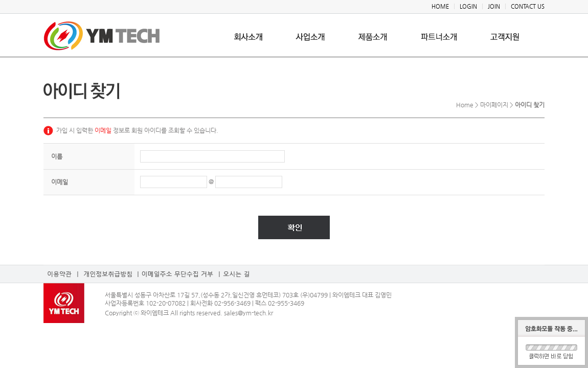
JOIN (494, 6)
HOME (440, 6)
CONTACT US (528, 6)
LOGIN (468, 6)
